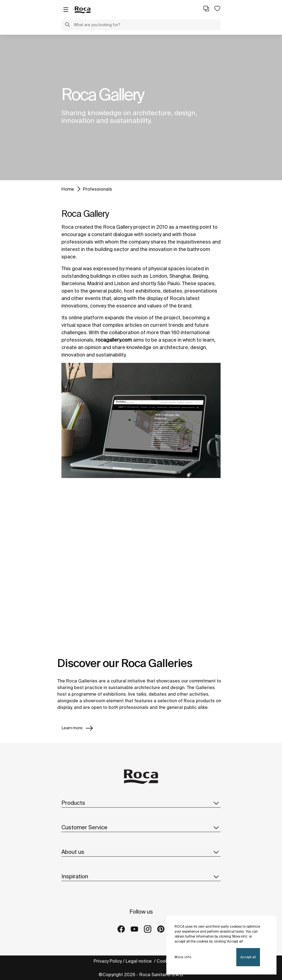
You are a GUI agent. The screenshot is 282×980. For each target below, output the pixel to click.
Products (141, 803)
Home (68, 189)
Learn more (78, 728)
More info (183, 957)
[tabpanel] (141, 107)
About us (141, 852)
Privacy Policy (108, 961)
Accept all (248, 957)
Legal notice (139, 961)
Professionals (97, 189)
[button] (67, 25)
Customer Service (141, 827)
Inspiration (141, 876)
